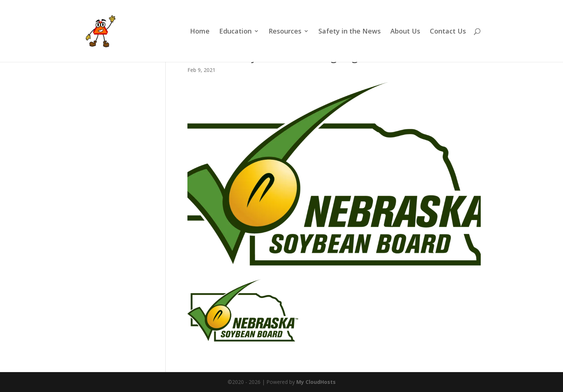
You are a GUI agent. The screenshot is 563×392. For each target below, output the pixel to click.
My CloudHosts (316, 382)
